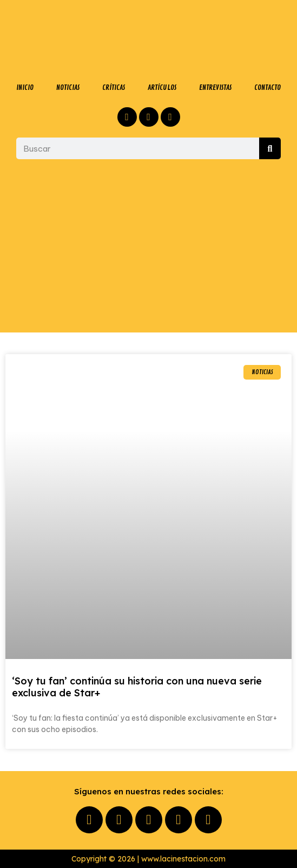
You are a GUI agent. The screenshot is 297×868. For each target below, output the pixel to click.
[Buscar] (270, 148)
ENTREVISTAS (215, 87)
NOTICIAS (68, 87)
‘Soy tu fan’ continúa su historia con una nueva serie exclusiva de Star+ (137, 687)
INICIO (25, 87)
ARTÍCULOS (162, 87)
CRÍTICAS (114, 87)
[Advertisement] (148, 246)
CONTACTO (268, 87)
